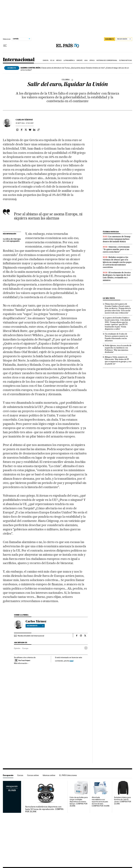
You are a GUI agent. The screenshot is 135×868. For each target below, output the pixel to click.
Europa (46, 60)
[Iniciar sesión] (124, 39)
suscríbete (110, 39)
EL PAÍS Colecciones (68, 775)
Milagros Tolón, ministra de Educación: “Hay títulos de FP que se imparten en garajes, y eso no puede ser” (118, 360)
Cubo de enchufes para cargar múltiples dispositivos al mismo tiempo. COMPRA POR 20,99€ (79, 802)
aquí (72, 661)
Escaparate (8, 775)
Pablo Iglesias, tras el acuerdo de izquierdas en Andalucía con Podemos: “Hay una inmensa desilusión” (118, 349)
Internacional (19, 60)
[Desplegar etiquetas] (86, 648)
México (59, 60)
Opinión (17, 648)
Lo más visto (109, 298)
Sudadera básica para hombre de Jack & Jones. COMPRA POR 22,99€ (123, 801)
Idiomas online (49, 775)
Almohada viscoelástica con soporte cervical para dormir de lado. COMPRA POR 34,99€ (101, 802)
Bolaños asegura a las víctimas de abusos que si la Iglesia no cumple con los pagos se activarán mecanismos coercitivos (117, 262)
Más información (21, 663)
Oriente (79, 60)
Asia (86, 60)
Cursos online (33, 775)
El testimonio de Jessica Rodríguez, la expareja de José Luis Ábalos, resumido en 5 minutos (117, 276)
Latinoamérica (69, 60)
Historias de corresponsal (107, 60)
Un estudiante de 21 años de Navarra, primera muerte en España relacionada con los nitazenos (116, 337)
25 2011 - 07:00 (25, 123)
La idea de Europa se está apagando (12, 240)
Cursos (20, 775)
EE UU (52, 60)
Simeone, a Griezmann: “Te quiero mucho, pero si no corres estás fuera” (116, 249)
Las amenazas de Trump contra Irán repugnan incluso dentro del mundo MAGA (117, 239)
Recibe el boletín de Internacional (31, 636)
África (92, 60)
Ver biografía (35, 626)
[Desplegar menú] (5, 46)
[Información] (72, 80)
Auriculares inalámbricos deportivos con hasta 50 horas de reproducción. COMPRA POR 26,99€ (44, 809)
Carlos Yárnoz (24, 120)
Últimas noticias (125, 60)
